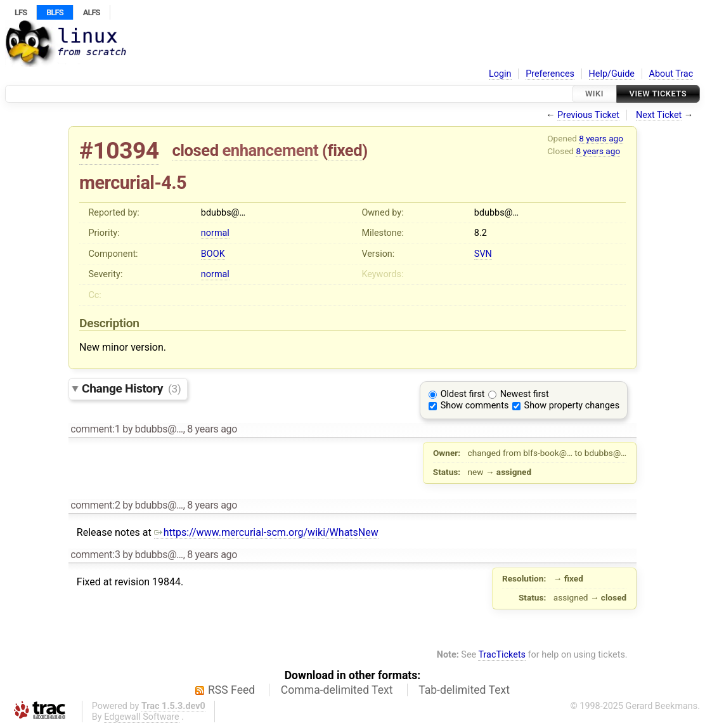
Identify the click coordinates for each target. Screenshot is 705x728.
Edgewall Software (142, 717)
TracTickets (502, 655)
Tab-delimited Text (464, 690)
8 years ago (601, 138)
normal (215, 233)
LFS (21, 12)
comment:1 (95, 429)
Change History (131, 388)
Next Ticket (659, 115)
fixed (345, 150)
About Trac (671, 74)
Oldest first (463, 394)
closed (195, 150)
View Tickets (658, 94)
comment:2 (95, 505)
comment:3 (95, 555)
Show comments (475, 406)
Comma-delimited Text (337, 690)
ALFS (92, 12)
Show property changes (572, 406)
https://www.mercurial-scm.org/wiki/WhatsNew (266, 532)
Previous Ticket (588, 115)
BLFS (55, 12)
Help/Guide (612, 74)
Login (500, 74)
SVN (483, 254)
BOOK (213, 254)
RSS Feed (231, 690)
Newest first (525, 394)
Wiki (594, 94)
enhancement (271, 150)
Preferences (550, 74)
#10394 (119, 151)
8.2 (481, 233)
